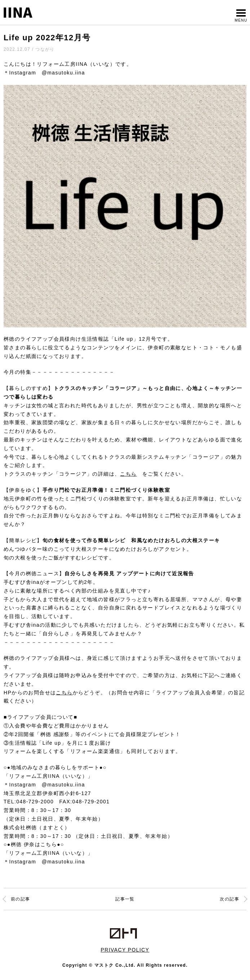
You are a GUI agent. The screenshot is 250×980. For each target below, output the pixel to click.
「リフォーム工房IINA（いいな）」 (48, 776)
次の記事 (229, 899)
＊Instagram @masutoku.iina (44, 73)
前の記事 (21, 899)
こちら (128, 474)
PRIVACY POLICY (125, 950)
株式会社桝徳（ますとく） (37, 827)
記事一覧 (125, 899)
